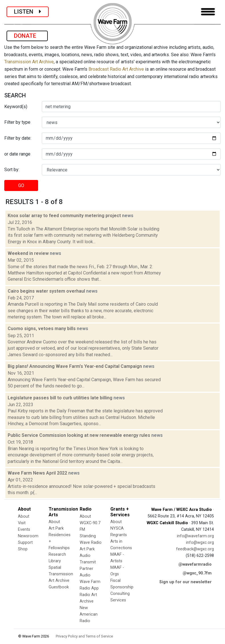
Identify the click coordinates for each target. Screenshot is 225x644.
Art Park (56, 528)
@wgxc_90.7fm (197, 573)
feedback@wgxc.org (195, 549)
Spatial (55, 568)
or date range (17, 154)
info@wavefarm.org (195, 536)
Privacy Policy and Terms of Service (84, 636)
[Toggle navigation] (208, 12)
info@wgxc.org (200, 543)
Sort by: (12, 170)
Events (24, 529)
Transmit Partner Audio (88, 569)
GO (21, 185)
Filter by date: (18, 138)
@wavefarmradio (195, 564)
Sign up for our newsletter (185, 582)
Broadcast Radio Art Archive (116, 69)
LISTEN (28, 12)
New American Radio (89, 614)
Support (25, 543)
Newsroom (28, 536)
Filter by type (17, 122)
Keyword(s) (16, 107)
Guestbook (59, 587)
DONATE (27, 36)
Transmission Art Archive (29, 62)
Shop (23, 549)
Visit (22, 523)
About (24, 516)
